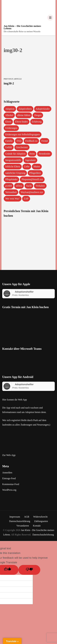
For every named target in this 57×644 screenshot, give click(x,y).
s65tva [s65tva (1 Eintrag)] (19, 186)
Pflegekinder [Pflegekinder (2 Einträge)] (12, 179)
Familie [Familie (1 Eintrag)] (9, 141)
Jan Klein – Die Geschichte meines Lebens (22, 27)
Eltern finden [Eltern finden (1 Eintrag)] (22, 122)
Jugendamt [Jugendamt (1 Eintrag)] (30, 160)
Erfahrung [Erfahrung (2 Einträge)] (37, 122)
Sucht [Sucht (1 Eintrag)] (29, 186)
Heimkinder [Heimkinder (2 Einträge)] (44, 154)
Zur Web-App (9, 455)
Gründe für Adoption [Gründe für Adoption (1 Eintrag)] (15, 154)
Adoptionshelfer (24, 384)
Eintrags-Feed (9, 478)
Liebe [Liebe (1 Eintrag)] (27, 167)
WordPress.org (9, 490)
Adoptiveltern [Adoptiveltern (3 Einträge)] (25, 109)
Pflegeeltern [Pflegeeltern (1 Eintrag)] (35, 173)
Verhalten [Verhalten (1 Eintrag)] (40, 186)
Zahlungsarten (41, 521)
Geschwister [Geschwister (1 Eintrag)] (22, 147)
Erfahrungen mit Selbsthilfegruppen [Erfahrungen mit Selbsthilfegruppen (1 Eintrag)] (23, 134)
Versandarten (23, 526)
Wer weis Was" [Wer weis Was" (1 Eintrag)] (13, 199)
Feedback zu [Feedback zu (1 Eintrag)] (31, 141)
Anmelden (7, 473)
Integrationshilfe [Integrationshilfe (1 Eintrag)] (13, 160)
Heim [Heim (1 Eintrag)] (32, 154)
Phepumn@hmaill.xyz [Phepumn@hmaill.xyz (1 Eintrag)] (32, 179)
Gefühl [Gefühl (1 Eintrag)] (9, 147)
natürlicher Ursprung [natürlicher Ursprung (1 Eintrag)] (15, 173)
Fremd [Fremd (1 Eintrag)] (45, 141)
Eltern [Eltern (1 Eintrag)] (8, 122)
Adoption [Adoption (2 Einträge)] (10, 109)
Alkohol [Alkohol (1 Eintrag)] (9, 115)
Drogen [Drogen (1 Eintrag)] (38, 115)
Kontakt (37, 526)
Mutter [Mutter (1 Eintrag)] (37, 167)
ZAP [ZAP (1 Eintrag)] (26, 199)
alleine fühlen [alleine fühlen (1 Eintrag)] (24, 115)
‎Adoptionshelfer (24, 292)
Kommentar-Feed (11, 484)
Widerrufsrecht (40, 517)
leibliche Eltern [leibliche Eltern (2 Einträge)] (13, 167)
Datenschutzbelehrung (43, 535)
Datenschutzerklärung (20, 521)
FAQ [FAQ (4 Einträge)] (19, 141)
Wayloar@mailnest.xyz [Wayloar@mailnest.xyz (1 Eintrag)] (32, 192)
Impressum (15, 517)
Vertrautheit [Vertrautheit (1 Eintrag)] (11, 192)
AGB (27, 517)
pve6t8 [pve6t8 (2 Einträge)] (9, 186)
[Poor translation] (29, 570)
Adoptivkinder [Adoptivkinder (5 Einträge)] (43, 109)
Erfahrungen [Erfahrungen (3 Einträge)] (11, 128)
